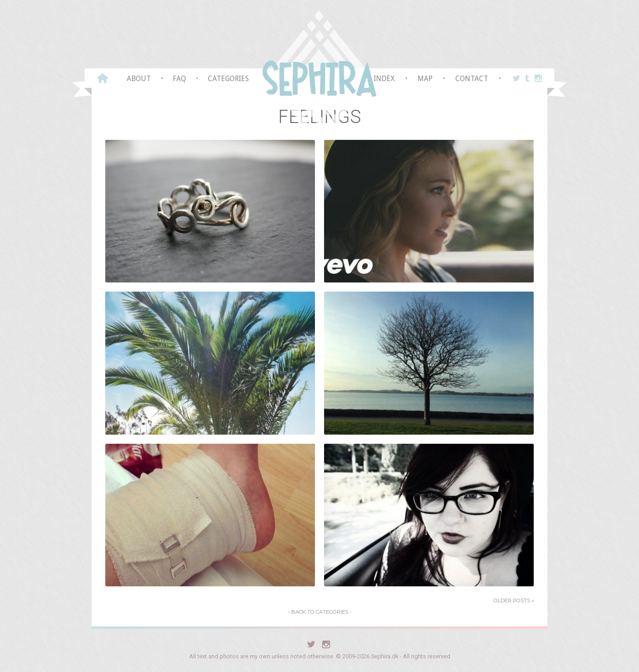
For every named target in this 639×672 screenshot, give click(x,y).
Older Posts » (514, 600)
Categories (228, 79)
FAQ (179, 79)
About (139, 79)
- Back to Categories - (320, 612)
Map (425, 79)
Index (384, 79)
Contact (472, 79)
